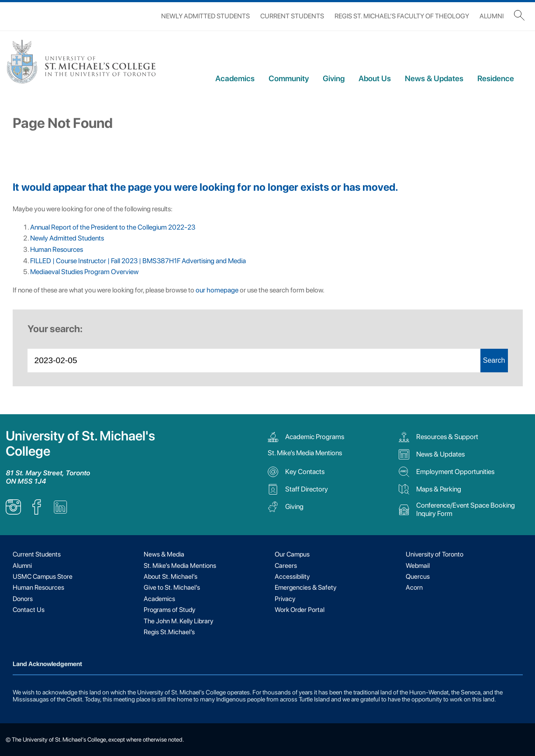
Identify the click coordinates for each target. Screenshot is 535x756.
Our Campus (292, 554)
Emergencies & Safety (305, 588)
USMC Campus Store (43, 577)
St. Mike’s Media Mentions (305, 453)
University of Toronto (435, 554)
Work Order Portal (300, 610)
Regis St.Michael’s (169, 632)
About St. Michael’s (171, 577)
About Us (375, 78)
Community (289, 78)
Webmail (418, 566)
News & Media (164, 554)
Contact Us (29, 610)
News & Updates (434, 78)
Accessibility (292, 577)
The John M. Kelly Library (178, 621)
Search (494, 360)
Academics (235, 78)
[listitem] (13, 512)
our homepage (217, 290)
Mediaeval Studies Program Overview (84, 272)
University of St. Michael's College (80, 443)
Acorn (414, 588)
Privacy (285, 599)
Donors (23, 599)
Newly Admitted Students (205, 16)
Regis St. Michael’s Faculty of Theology (402, 16)
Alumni (492, 16)
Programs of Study (169, 610)
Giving (334, 78)
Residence (496, 78)
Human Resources (57, 249)
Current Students (292, 16)
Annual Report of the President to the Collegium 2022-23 (113, 227)
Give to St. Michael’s (172, 588)
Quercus (418, 577)
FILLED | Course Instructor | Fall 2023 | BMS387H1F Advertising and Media (138, 261)
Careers (286, 566)
